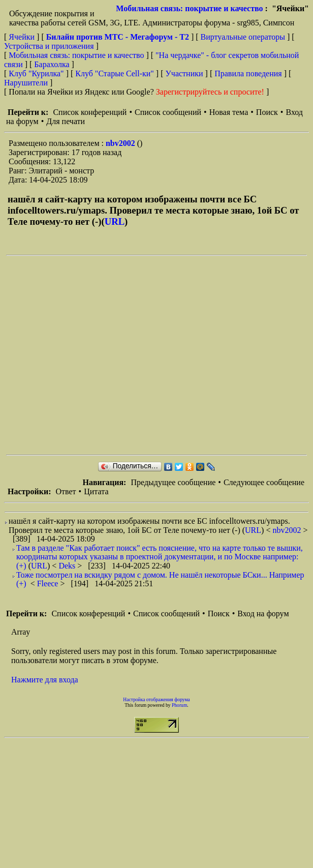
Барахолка (52, 64)
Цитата (96, 491)
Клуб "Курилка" (36, 73)
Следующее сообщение (264, 482)
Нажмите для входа (45, 680)
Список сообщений (168, 112)
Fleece (49, 583)
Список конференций (90, 112)
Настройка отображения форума (156, 699)
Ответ (66, 491)
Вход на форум (263, 613)
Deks (68, 566)
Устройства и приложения (49, 46)
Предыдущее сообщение (173, 482)
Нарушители (26, 83)
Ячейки (23, 37)
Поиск (267, 112)
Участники (184, 73)
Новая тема (229, 112)
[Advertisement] (95, 355)
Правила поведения (248, 73)
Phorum (179, 705)
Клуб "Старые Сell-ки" (115, 73)
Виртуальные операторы (243, 37)
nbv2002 (121, 143)
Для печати (66, 121)
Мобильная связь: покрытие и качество (189, 8)
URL (115, 221)
